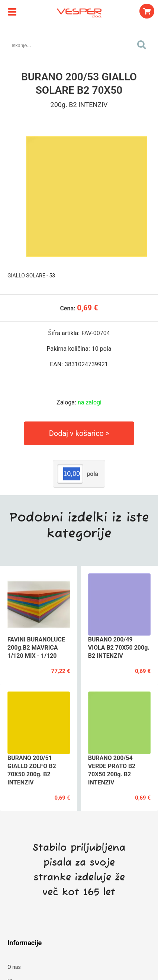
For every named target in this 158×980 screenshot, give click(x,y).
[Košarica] (147, 11)
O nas (14, 967)
